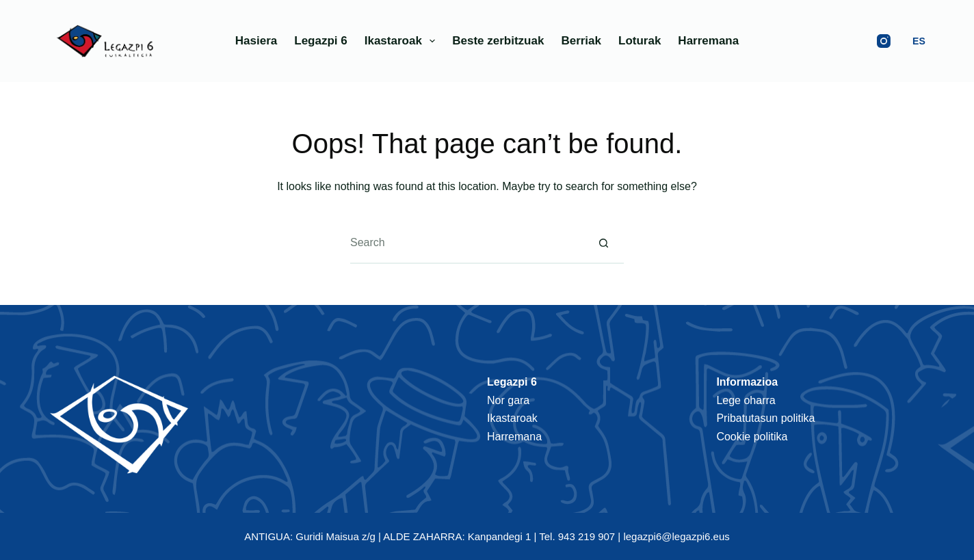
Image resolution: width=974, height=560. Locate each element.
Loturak (640, 41)
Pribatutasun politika (765, 418)
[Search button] (603, 243)
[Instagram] (884, 41)
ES (919, 41)
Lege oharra (746, 400)
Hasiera (256, 41)
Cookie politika (752, 437)
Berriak (581, 41)
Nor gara (508, 400)
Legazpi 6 (320, 41)
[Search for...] (466, 243)
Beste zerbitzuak (498, 41)
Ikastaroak (403, 41)
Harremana (708, 41)
